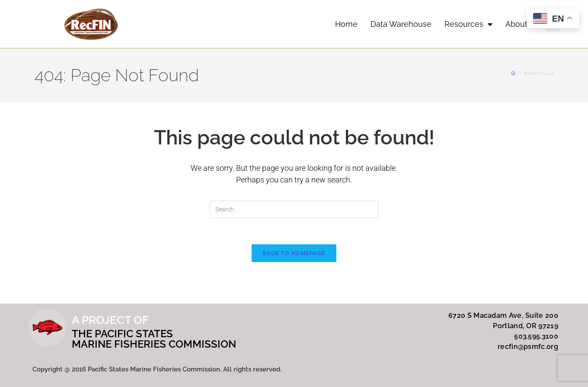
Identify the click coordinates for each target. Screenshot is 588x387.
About (521, 24)
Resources (468, 24)
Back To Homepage (294, 253)
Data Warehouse (401, 24)
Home (346, 24)
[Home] (513, 73)
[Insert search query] (294, 209)
